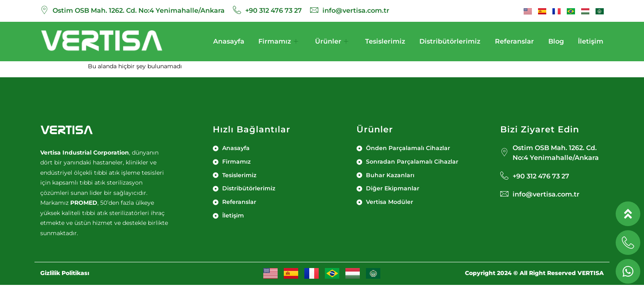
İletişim (591, 41)
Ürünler (332, 42)
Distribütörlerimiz (450, 41)
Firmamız (278, 42)
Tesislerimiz (385, 41)
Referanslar (514, 41)
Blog (556, 41)
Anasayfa (228, 41)
